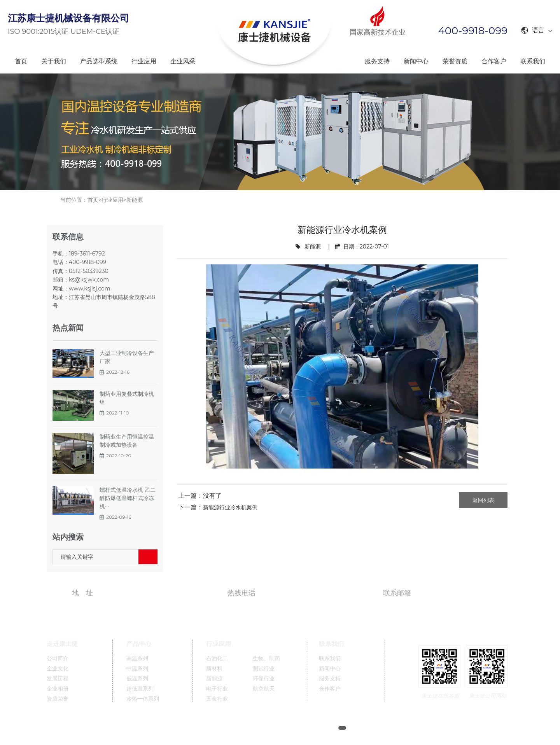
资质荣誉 (58, 699)
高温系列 (137, 658)
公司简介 (58, 658)
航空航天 (264, 689)
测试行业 (264, 669)
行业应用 (144, 61)
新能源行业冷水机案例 (230, 507)
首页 (21, 61)
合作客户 (494, 61)
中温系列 (137, 669)
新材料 (214, 669)
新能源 (135, 200)
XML (390, 728)
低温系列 (137, 679)
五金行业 (217, 699)
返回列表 (483, 500)
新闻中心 (416, 61)
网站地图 (366, 728)
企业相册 (58, 689)
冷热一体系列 (143, 699)
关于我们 (54, 61)
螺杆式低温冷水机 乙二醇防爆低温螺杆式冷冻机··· (128, 498)
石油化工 (217, 658)
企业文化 (58, 669)
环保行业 (264, 679)
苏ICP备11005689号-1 (308, 728)
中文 (408, 728)
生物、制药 (266, 658)
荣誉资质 (455, 61)
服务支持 (377, 61)
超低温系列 (140, 689)
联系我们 (533, 61)
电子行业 (217, 689)
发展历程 (58, 679)
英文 (425, 728)
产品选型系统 (99, 61)
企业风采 (183, 61)
